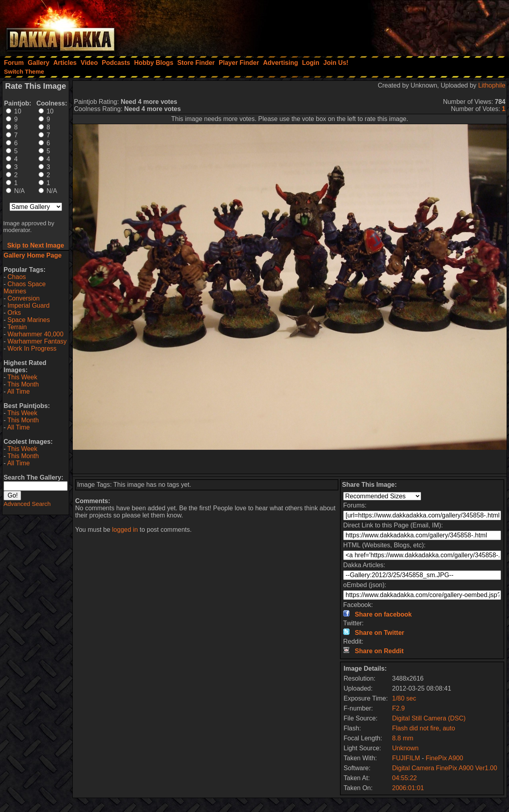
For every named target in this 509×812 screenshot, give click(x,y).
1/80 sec (404, 698)
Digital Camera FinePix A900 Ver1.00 (445, 768)
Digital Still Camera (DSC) (429, 718)
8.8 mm (403, 738)
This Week (22, 377)
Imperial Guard (29, 305)
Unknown (405, 748)
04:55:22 (404, 778)
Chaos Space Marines (25, 288)
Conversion (24, 298)
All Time (18, 391)
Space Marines (29, 320)
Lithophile (492, 85)
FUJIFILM (406, 758)
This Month (23, 384)
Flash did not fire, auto (424, 728)
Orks (14, 313)
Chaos (17, 277)
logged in (125, 530)
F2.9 (398, 708)
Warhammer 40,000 (36, 334)
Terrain (17, 327)
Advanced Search (27, 504)
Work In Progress (32, 348)
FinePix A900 (444, 758)
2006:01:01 (408, 788)
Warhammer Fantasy (37, 341)
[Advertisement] (402, 26)
